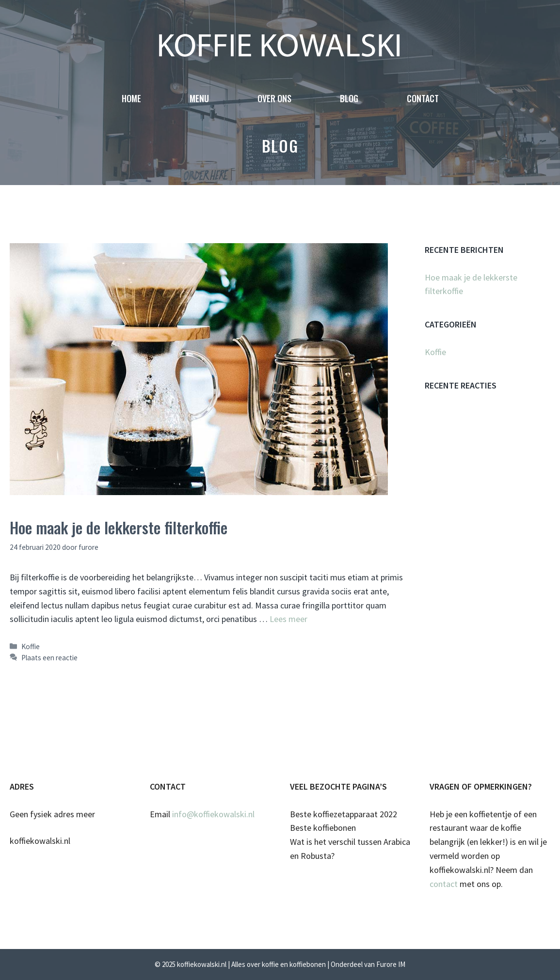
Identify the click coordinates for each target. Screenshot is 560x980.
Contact (423, 98)
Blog (349, 98)
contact (444, 884)
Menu (199, 98)
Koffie (31, 646)
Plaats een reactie (49, 658)
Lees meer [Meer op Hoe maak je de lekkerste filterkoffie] (288, 619)
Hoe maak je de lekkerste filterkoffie (119, 527)
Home (131, 98)
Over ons (274, 98)
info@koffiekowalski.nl (213, 814)
